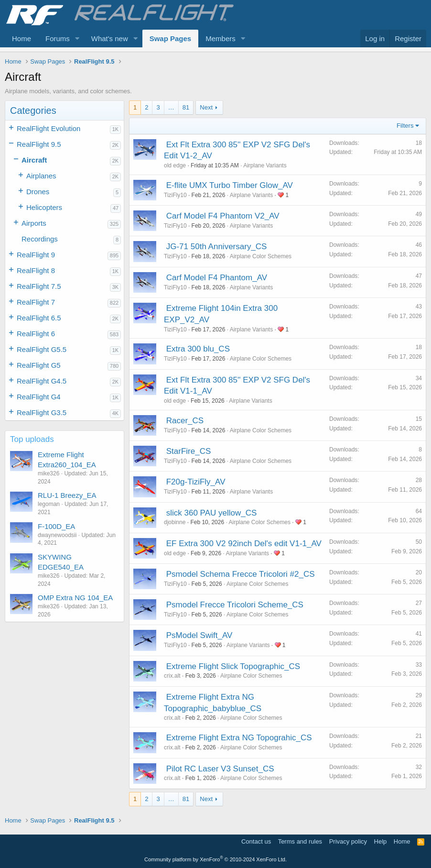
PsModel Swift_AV (199, 635)
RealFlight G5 (39, 365)
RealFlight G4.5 (42, 381)
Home (22, 38)
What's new (110, 38)
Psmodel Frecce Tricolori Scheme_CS (235, 605)
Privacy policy (348, 841)
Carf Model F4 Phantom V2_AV (223, 216)
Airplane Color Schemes (261, 256)
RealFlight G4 (39, 397)
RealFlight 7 (36, 302)
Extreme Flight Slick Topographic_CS (233, 666)
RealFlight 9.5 (39, 144)
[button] (77, 38)
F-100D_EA (56, 526)
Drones (38, 192)
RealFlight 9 (36, 255)
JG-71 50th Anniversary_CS (217, 247)
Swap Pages (171, 38)
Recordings (40, 239)
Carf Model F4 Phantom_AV (217, 278)
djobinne (175, 522)
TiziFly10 (175, 195)
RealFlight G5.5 (42, 349)
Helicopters (44, 207)
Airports (34, 223)
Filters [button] (405, 126)
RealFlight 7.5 (39, 286)
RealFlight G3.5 (42, 412)
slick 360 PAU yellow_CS (212, 513)
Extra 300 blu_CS (198, 349)
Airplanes (41, 176)
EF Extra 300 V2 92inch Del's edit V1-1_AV (244, 544)
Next (206, 107)
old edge (175, 165)
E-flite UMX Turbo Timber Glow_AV (230, 185)
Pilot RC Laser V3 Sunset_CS (220, 769)
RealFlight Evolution (48, 128)
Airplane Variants (265, 165)
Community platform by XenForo (215, 859)
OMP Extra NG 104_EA (75, 598)
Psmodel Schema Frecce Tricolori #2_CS (241, 574)
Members (221, 38)
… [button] (171, 107)
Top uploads (32, 439)
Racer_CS (185, 421)
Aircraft (34, 160)
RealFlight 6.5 (39, 318)
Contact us (256, 841)
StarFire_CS (189, 451)
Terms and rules (300, 841)
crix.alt (172, 676)
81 (186, 107)
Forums (58, 38)
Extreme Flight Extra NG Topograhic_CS (239, 738)
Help (381, 841)
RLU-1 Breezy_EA (67, 495)
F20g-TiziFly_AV (196, 482)
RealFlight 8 (36, 270)
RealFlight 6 (36, 334)
